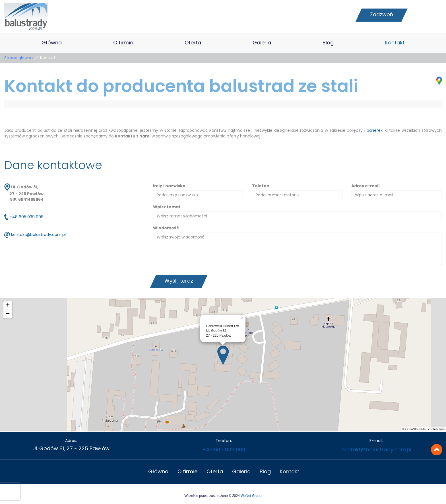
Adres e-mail (365, 186)
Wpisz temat (167, 207)
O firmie (123, 43)
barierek (375, 131)
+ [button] (8, 306)
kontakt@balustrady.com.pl (38, 235)
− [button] (8, 314)
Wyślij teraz (179, 281)
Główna (52, 43)
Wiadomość (166, 228)
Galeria (262, 43)
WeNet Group (251, 496)
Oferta (193, 43)
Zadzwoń (382, 15)
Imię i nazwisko (169, 186)
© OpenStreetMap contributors (423, 429)
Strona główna (18, 58)
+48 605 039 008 (27, 217)
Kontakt (395, 43)
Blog (328, 43)
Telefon (261, 186)
